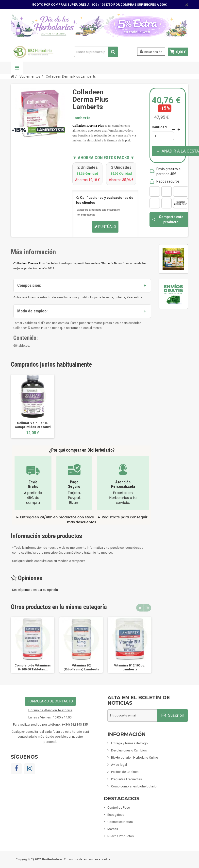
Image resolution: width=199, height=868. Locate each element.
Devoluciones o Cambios (129, 750)
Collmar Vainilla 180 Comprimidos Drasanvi (33, 425)
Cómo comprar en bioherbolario (134, 786)
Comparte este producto (168, 219)
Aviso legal (119, 765)
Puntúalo (105, 227)
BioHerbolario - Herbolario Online (134, 757)
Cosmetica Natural (120, 822)
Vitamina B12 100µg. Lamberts (130, 667)
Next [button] (148, 608)
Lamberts (81, 118)
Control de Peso (119, 808)
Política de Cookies (125, 772)
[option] (33, 406)
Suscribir (173, 715)
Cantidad (159, 127)
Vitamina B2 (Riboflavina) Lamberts (81, 667)
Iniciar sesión (151, 51)
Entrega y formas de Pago (129, 743)
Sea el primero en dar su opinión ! (36, 590)
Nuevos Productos (121, 836)
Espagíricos (116, 815)
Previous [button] (140, 608)
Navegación (17, 68)
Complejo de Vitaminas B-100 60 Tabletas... (33, 667)
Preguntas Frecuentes (126, 779)
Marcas (113, 829)
